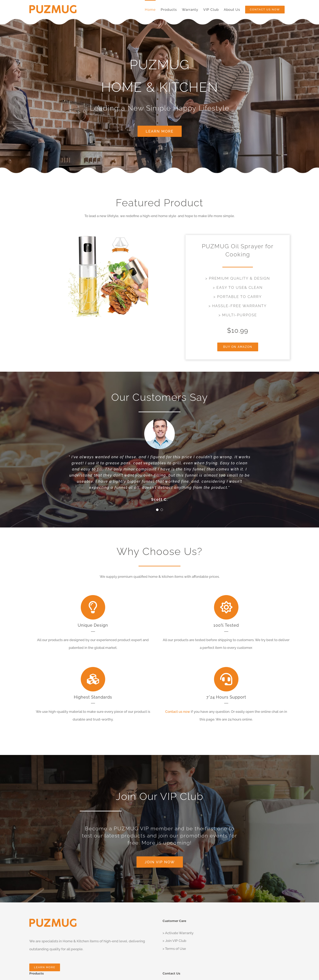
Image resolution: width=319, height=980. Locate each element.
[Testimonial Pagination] (157, 510)
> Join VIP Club (174, 941)
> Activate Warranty (178, 933)
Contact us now (178, 712)
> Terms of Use (174, 949)
